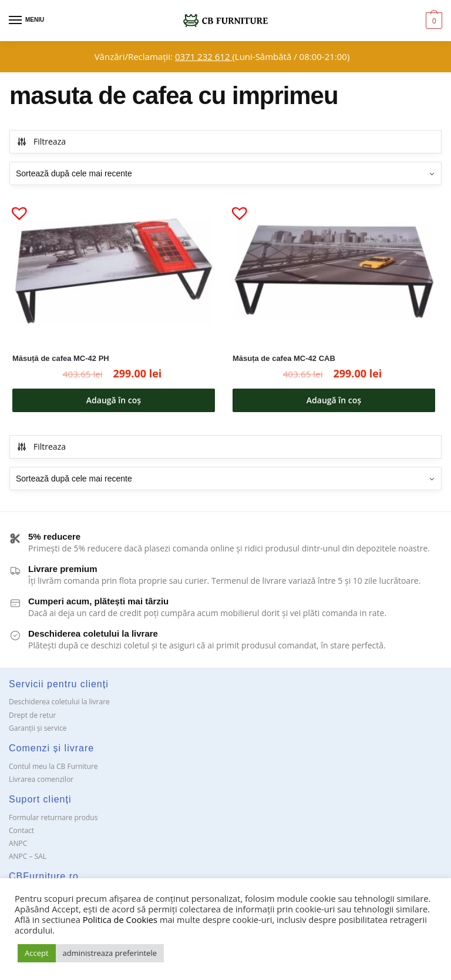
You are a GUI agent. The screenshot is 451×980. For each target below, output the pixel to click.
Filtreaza (41, 141)
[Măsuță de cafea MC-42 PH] (114, 271)
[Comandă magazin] (225, 173)
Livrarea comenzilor (41, 779)
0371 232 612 (203, 56)
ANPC (18, 843)
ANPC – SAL (28, 856)
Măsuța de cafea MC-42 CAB (284, 358)
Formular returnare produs (53, 817)
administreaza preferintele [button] (110, 953)
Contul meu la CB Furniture (53, 766)
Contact (21, 830)
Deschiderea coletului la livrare (59, 702)
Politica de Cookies (120, 919)
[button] (15, 208)
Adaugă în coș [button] (114, 400)
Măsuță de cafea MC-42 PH (61, 358)
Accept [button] (37, 953)
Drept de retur (32, 715)
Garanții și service (38, 728)
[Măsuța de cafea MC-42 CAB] (334, 271)
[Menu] (26, 21)
